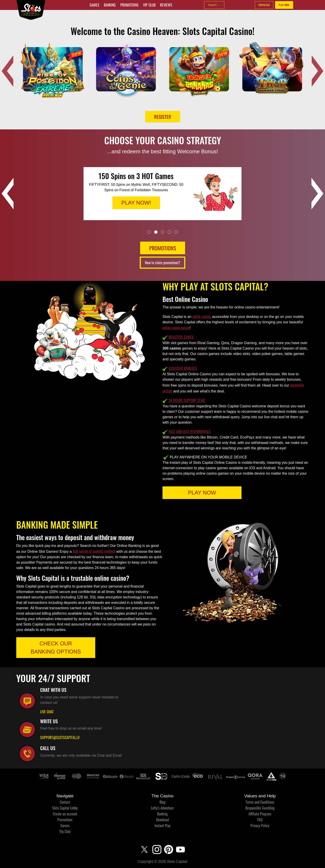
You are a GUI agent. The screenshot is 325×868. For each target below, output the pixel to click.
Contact (65, 802)
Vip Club (149, 5)
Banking (110, 5)
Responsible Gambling (260, 808)
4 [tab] (169, 232)
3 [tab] (163, 232)
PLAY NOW (284, 5)
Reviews (166, 5)
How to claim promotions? (162, 263)
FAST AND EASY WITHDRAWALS (190, 432)
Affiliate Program (260, 814)
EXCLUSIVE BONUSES (183, 368)
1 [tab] (149, 232)
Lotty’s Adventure (162, 808)
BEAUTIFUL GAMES (181, 337)
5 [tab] (176, 232)
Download (162, 820)
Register (163, 117)
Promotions (129, 5)
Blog (162, 802)
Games (94, 5)
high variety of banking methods (94, 551)
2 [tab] (156, 232)
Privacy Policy (260, 826)
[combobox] (214, 5)
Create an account (65, 814)
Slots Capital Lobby (65, 808)
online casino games (176, 328)
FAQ (260, 820)
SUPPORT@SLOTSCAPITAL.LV (60, 737)
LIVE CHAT (47, 712)
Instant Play (162, 826)
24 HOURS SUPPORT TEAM (187, 400)
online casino (201, 316)
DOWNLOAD (264, 5)
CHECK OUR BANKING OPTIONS (56, 647)
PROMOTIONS (163, 248)
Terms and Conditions (260, 802)
